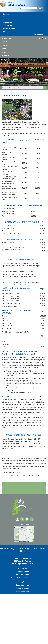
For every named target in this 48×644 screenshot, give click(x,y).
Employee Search (22, 571)
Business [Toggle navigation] (5, 17)
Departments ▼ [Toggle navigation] (40, 34)
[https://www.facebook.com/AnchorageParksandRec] (37, 38)
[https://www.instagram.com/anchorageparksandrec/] (43, 38)
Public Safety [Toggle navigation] (7, 23)
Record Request (23, 588)
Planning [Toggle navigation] (4, 52)
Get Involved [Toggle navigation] (5, 56)
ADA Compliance (22, 575)
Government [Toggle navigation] (7, 20)
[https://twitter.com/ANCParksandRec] (40, 38)
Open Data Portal (23, 585)
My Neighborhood (23, 592)
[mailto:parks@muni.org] (46, 38)
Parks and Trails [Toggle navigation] (6, 38)
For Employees (23, 582)
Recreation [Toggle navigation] (4, 42)
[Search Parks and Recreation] (22, 88)
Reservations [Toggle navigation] (5, 45)
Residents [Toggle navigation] (6, 14)
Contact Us (23, 568)
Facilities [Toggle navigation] (4, 49)
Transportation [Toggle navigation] (8, 26)
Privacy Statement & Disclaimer (23, 578)
